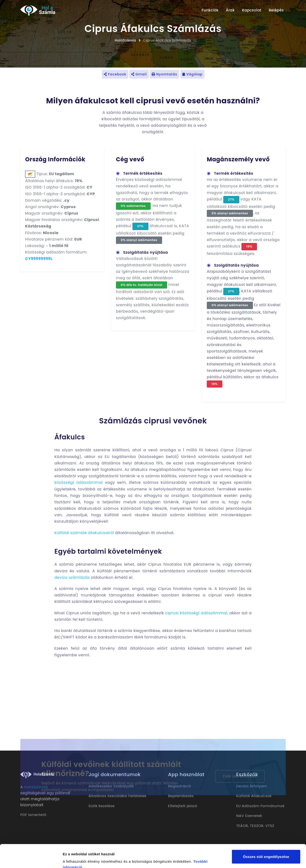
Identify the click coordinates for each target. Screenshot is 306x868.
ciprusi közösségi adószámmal (196, 613)
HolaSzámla (125, 40)
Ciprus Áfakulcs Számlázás (167, 40)
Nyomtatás (164, 74)
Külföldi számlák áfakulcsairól (84, 533)
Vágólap (192, 74)
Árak (230, 10)
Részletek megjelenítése (84, 859)
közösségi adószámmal (79, 482)
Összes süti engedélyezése (266, 835)
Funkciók (210, 10)
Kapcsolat (252, 10)
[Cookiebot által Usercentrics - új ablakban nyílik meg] (31, 859)
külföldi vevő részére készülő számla (145, 515)
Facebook (115, 74)
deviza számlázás (72, 577)
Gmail (139, 74)
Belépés (276, 10)
